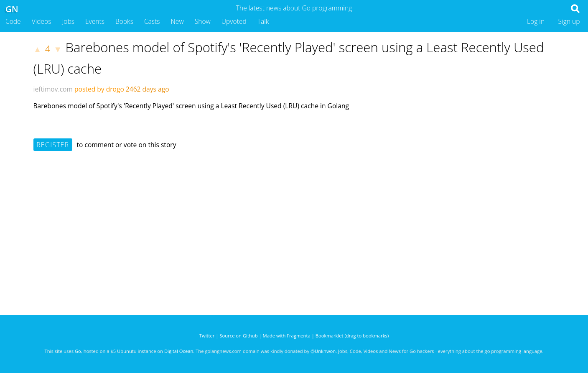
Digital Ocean (179, 351)
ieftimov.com (53, 89)
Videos (42, 21)
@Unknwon (323, 351)
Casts (152, 21)
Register (53, 145)
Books (124, 21)
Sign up (569, 21)
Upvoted (234, 21)
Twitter (207, 336)
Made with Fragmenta (287, 336)
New (177, 21)
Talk (263, 21)
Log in (536, 21)
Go (78, 351)
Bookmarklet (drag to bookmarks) (352, 336)
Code (13, 21)
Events (95, 21)
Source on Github (238, 336)
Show (203, 21)
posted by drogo (99, 89)
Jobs (68, 21)
